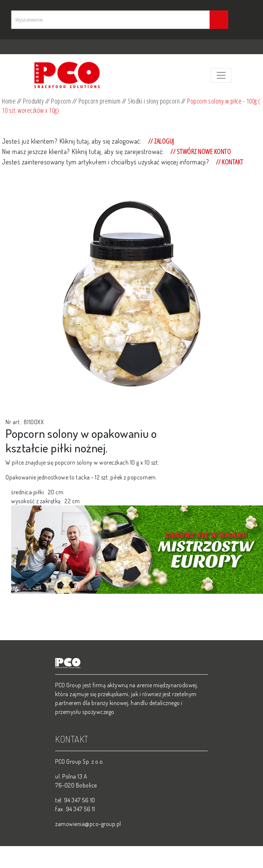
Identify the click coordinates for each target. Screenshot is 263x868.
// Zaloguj (160, 141)
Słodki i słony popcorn (154, 101)
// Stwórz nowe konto (200, 151)
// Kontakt (229, 162)
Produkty (33, 101)
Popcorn (61, 101)
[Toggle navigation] (221, 75)
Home (9, 101)
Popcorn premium (100, 101)
